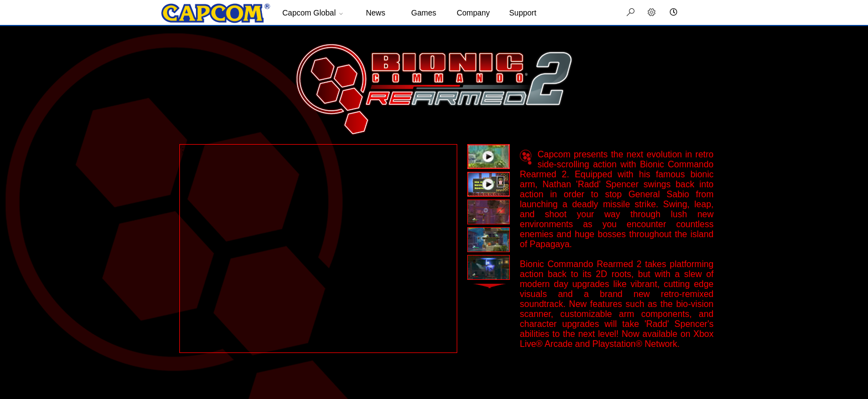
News (376, 13)
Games (424, 13)
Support (523, 13)
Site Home (215, 13)
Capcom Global (309, 13)
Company (473, 13)
